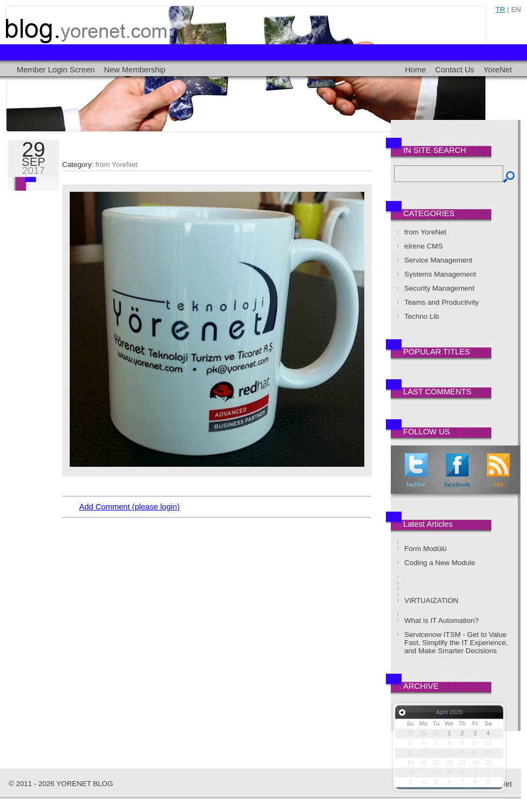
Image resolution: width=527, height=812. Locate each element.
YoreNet (498, 70)
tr (501, 9)
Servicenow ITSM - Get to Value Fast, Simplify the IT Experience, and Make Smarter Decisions (456, 643)
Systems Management (440, 274)
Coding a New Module (440, 563)
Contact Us (455, 70)
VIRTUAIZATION (431, 600)
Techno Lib (422, 316)
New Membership (135, 70)
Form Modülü (426, 549)
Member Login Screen (56, 70)
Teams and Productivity (442, 302)
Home (415, 70)
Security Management (439, 288)
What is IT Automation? (442, 620)
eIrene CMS (423, 246)
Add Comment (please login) (130, 507)
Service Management (438, 260)
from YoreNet (117, 165)
